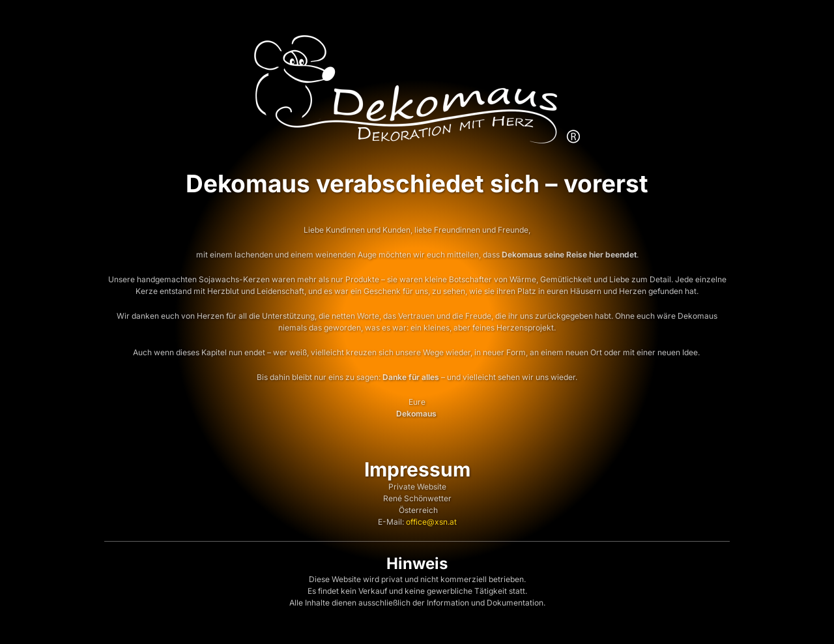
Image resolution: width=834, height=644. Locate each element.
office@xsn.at (431, 522)
